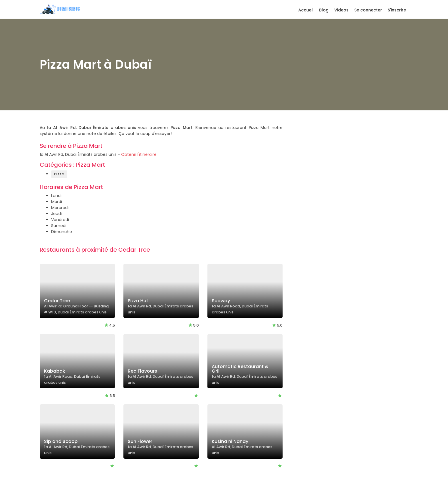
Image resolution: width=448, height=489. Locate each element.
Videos (341, 10)
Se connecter (368, 10)
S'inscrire (397, 10)
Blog (324, 10)
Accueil (306, 10)
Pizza (59, 174)
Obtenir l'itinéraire (139, 154)
